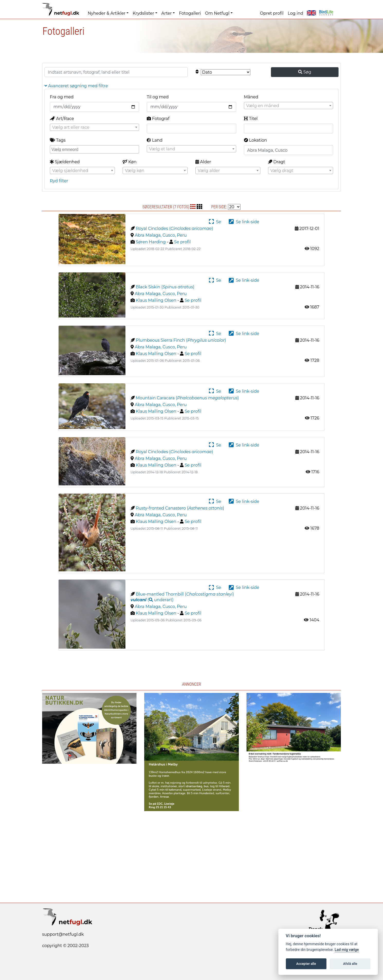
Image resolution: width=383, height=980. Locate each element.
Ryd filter (59, 181)
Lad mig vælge (347, 950)
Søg (305, 72)
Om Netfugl (217, 13)
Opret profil (272, 13)
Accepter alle (306, 964)
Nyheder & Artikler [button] (107, 13)
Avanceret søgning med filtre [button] (76, 86)
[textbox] (289, 106)
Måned (251, 97)
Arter (167, 13)
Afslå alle (350, 964)
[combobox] (289, 106)
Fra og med (62, 97)
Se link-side (244, 222)
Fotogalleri (190, 13)
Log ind (295, 13)
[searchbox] (95, 149)
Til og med (158, 97)
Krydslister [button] (143, 13)
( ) (152, 600)
